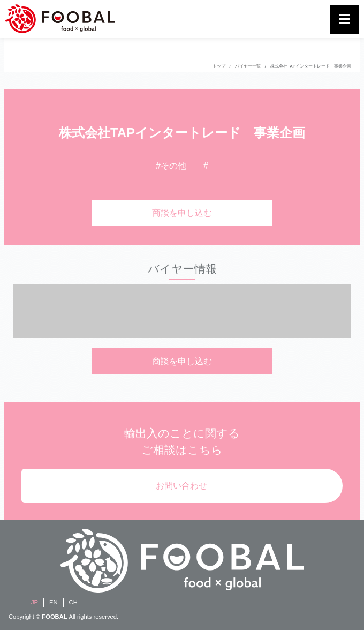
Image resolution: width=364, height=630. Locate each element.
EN (54, 602)
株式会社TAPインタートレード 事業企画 (311, 66)
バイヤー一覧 (248, 66)
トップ (219, 66)
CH (73, 602)
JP (35, 602)
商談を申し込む (182, 213)
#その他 (171, 166)
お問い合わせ (181, 486)
